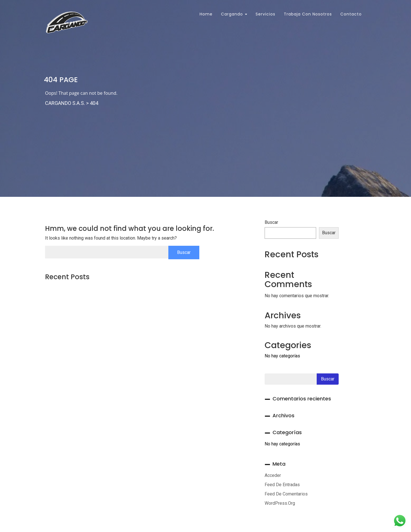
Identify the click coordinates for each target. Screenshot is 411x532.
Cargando (234, 14)
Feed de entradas (282, 485)
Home (205, 14)
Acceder (273, 475)
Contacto (351, 14)
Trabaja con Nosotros (308, 14)
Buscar (271, 222)
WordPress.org (280, 503)
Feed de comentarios (286, 494)
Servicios (265, 14)
